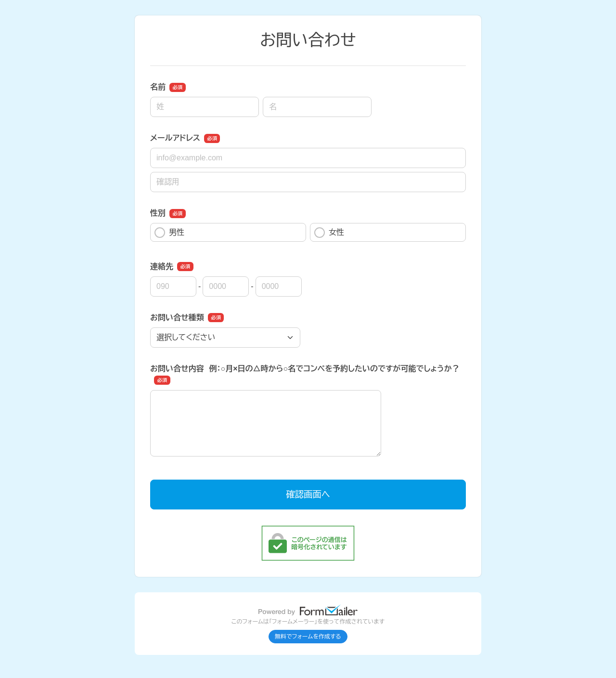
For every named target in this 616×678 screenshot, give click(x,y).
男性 (169, 233)
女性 (329, 233)
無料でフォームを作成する (308, 637)
